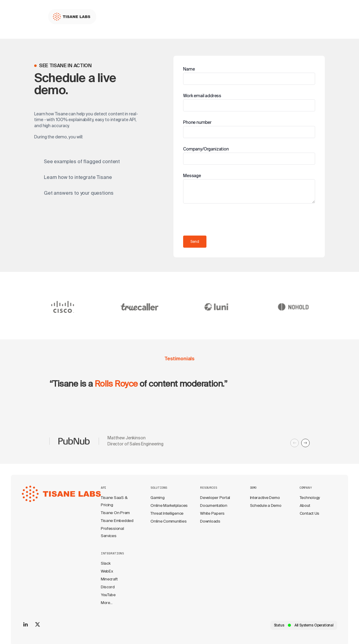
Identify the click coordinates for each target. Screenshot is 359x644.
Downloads (210, 521)
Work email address (202, 96)
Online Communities (168, 521)
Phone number (197, 122)
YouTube (108, 595)
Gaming (157, 498)
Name (189, 69)
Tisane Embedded (117, 521)
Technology (310, 498)
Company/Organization (206, 149)
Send (195, 242)
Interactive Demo (265, 498)
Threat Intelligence (167, 513)
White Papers (212, 513)
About (305, 505)
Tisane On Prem (115, 513)
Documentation (214, 505)
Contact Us (310, 513)
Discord (108, 587)
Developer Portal (215, 498)
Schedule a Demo (266, 505)
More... (107, 603)
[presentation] (229, 220)
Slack (106, 563)
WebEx (107, 571)
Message (192, 176)
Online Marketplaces (169, 505)
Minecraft (109, 579)
